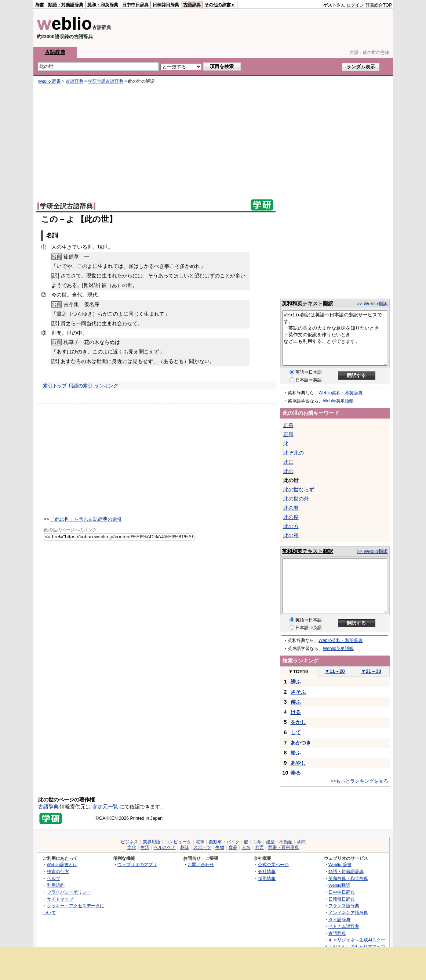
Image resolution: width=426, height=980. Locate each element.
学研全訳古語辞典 (106, 81)
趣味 (185, 847)
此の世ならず (299, 489)
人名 (246, 847)
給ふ (296, 753)
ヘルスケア (165, 847)
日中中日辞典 (135, 5)
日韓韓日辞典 (166, 5)
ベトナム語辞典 (344, 926)
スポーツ (202, 847)
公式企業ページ (273, 864)
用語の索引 (81, 386)
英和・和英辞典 (103, 5)
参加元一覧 (105, 807)
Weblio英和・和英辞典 (341, 393)
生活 (145, 847)
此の (288, 471)
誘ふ (296, 682)
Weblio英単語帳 (338, 401)
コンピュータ (178, 842)
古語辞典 (192, 5)
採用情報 (267, 878)
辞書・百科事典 (284, 847)
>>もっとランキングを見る (359, 781)
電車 (200, 842)
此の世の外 (296, 499)
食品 (233, 847)
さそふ (298, 692)
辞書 (40, 5)
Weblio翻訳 (339, 885)
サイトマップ (60, 899)
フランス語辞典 (344, 906)
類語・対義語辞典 (66, 5)
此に (288, 462)
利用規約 (56, 885)
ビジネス (130, 842)
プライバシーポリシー (69, 892)
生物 (220, 847)
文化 (132, 847)
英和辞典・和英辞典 (348, 878)
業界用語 (152, 842)
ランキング (106, 386)
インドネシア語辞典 (348, 913)
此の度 (291, 517)
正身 (288, 425)
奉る (296, 773)
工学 (257, 842)
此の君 (291, 508)
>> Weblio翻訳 (372, 304)
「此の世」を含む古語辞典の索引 (86, 519)
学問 (301, 842)
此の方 (291, 526)
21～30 (371, 671)
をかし (298, 722)
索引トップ (55, 386)
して (296, 732)
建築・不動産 (279, 842)
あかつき (301, 743)
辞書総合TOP (379, 5)
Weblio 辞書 (50, 81)
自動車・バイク (224, 842)
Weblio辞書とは (62, 864)
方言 (259, 847)
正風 (288, 434)
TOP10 (298, 672)
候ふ (296, 702)
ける (296, 712)
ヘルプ (54, 878)
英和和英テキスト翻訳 (307, 304)
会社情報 (267, 871)
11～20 (335, 671)
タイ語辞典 (339, 920)
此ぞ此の (294, 453)
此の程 (291, 535)
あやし (298, 763)
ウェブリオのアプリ (137, 864)
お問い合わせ (201, 864)
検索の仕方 (58, 871)
